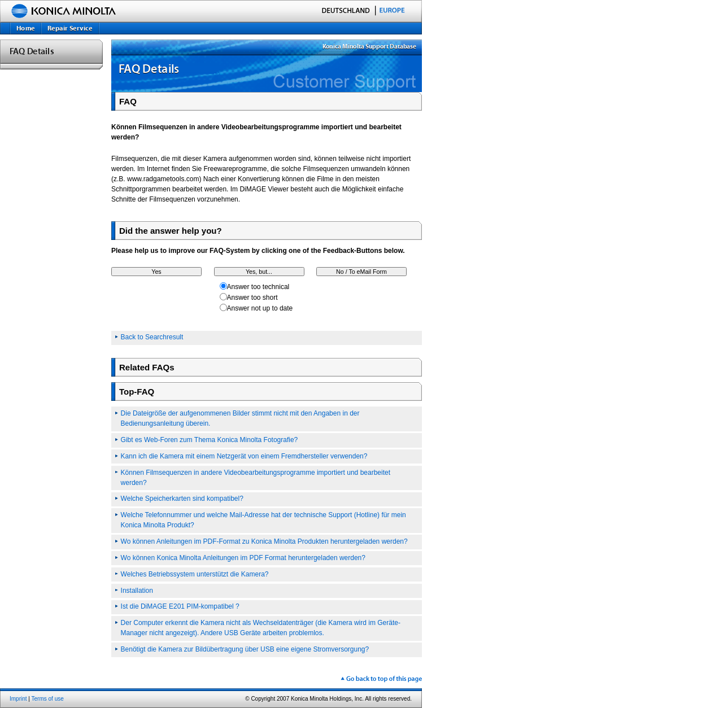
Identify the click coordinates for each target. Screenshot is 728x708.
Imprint (18, 699)
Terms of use (48, 699)
